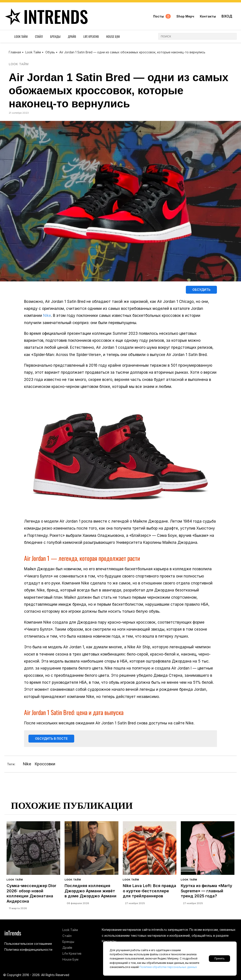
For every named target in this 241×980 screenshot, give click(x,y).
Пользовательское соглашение (28, 944)
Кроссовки (45, 765)
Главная (15, 52)
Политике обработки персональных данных (168, 967)
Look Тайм (21, 38)
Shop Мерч (185, 17)
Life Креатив (91, 38)
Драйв (72, 38)
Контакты (208, 17)
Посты (162, 17)
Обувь (50, 52)
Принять (219, 959)
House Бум (113, 38)
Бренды (55, 38)
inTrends (47, 17)
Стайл (39, 38)
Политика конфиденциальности (28, 949)
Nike (47, 316)
